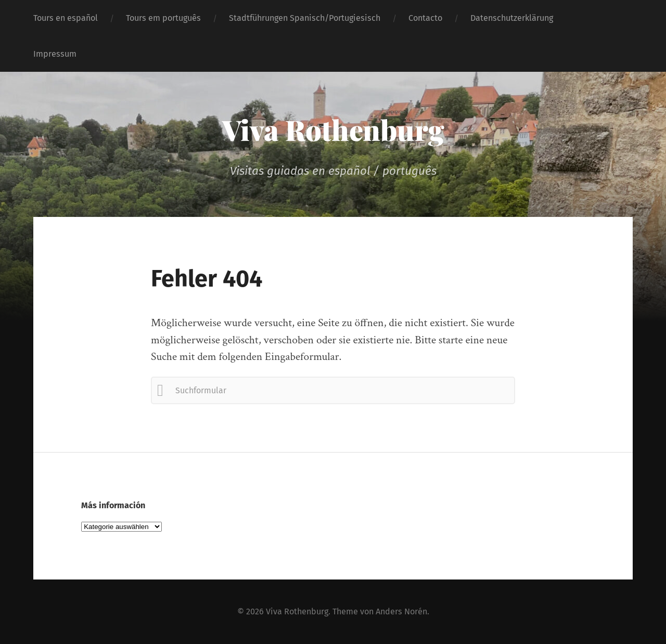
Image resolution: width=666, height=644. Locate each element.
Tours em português (163, 18)
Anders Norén (401, 611)
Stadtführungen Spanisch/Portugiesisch (305, 18)
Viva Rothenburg (333, 130)
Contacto (425, 18)
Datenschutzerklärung (512, 18)
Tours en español (66, 18)
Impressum (55, 54)
